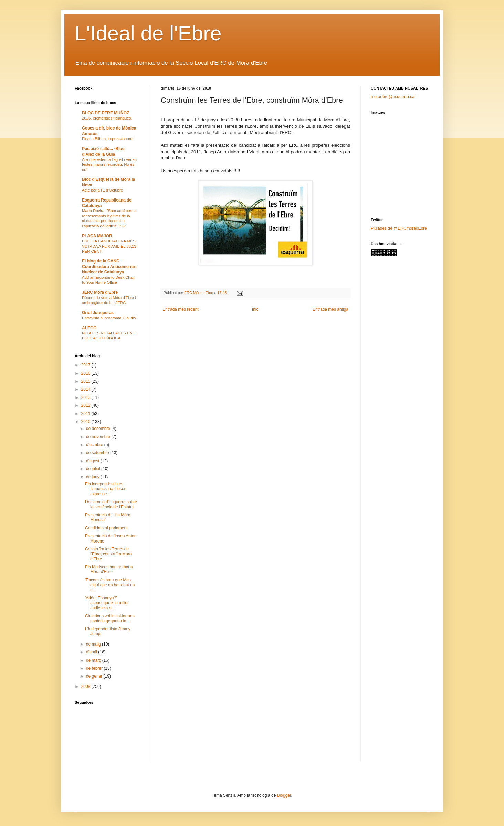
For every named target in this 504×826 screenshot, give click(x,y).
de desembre (99, 429)
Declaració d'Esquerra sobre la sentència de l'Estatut (111, 504)
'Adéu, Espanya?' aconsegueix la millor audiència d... (107, 603)
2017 (86, 365)
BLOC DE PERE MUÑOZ (106, 113)
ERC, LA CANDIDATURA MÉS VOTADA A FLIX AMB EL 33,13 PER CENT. (109, 246)
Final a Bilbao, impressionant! (108, 139)
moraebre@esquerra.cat (393, 97)
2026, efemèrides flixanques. (107, 118)
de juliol (94, 469)
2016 (86, 373)
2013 (86, 397)
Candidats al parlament (106, 528)
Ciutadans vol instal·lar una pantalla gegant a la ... (110, 618)
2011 (86, 414)
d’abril (92, 652)
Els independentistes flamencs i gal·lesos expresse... (106, 489)
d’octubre (95, 445)
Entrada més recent (181, 309)
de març (94, 660)
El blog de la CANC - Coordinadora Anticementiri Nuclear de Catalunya (109, 267)
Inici (256, 309)
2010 (86, 422)
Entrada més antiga (330, 309)
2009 (86, 686)
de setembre (98, 453)
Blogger (284, 795)
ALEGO (89, 328)
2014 (86, 389)
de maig (94, 644)
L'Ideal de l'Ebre (148, 33)
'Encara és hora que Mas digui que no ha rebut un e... (110, 585)
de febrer (95, 668)
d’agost (93, 461)
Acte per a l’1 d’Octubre (102, 190)
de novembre (99, 437)
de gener (95, 676)
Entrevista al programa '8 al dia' (109, 318)
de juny (93, 477)
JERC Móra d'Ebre (100, 292)
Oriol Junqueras (98, 313)
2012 (86, 405)
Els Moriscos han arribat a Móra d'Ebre (109, 569)
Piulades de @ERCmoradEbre (399, 228)
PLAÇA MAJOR (97, 236)
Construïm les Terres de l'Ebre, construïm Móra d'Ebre (108, 554)
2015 (86, 381)
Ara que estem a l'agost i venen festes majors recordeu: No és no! (109, 165)
